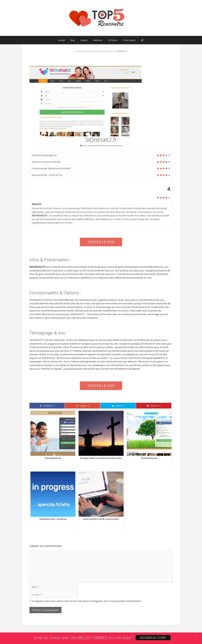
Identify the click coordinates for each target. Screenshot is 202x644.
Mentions (98, 40)
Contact (84, 40)
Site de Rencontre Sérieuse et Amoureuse (99, 51)
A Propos (113, 40)
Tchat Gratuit (129, 40)
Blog (73, 40)
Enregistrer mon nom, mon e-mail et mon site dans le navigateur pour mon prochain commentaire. (87, 601)
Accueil (62, 40)
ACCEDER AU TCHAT (153, 638)
